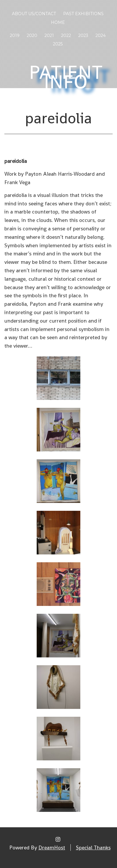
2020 (32, 35)
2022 (66, 35)
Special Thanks (93, 847)
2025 (58, 44)
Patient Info (66, 77)
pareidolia (58, 118)
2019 (15, 35)
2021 (49, 35)
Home (58, 22)
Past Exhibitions (83, 14)
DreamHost (52, 847)
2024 (101, 35)
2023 (83, 35)
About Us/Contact (34, 14)
